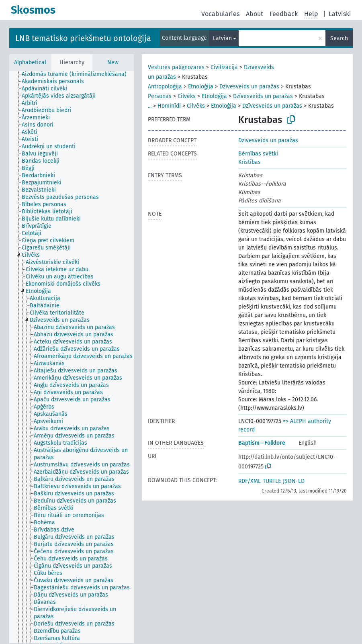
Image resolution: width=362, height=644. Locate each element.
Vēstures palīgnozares (176, 67)
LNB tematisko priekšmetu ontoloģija (83, 38)
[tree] (72, 357)
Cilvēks (187, 96)
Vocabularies (220, 14)
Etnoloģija (201, 87)
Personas (160, 96)
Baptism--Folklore (262, 443)
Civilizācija (224, 67)
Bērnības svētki (258, 154)
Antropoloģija (165, 87)
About (255, 14)
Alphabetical (30, 62)
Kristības (250, 162)
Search (339, 38)
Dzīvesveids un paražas (249, 87)
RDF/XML (250, 481)
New (113, 62)
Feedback (284, 14)
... (150, 106)
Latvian (222, 38)
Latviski (340, 14)
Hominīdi (169, 106)
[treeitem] (78, 74)
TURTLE (272, 481)
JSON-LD (294, 481)
